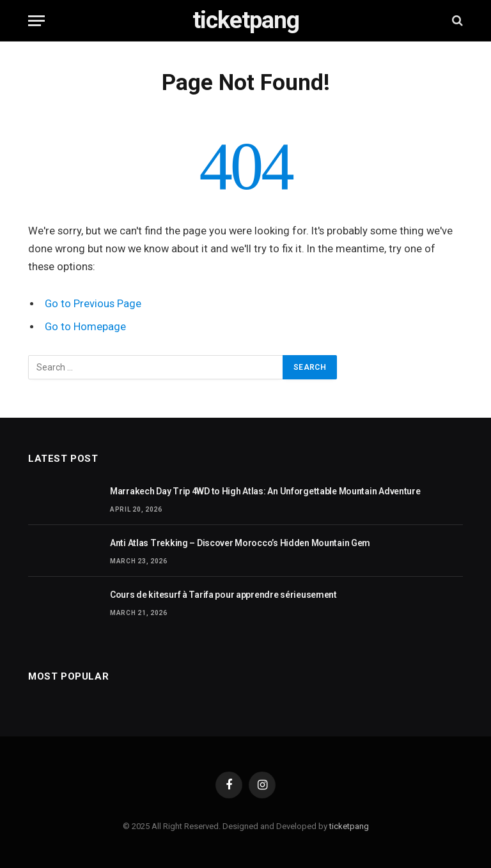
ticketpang (349, 826)
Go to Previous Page (93, 304)
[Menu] (36, 21)
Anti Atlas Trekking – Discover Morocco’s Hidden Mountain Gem (240, 543)
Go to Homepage (85, 327)
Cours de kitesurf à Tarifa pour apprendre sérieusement (223, 595)
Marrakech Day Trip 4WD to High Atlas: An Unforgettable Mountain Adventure (265, 491)
